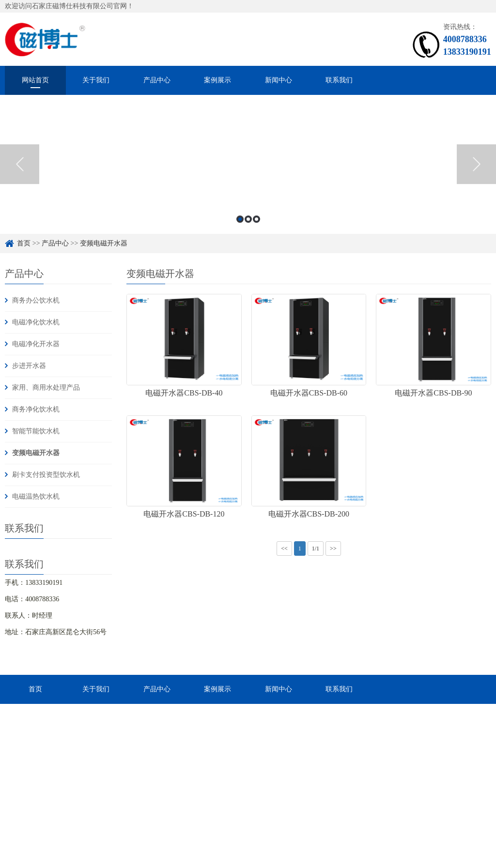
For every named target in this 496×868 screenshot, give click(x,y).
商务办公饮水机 (36, 300)
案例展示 (217, 80)
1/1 (316, 548)
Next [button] (476, 175)
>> (333, 548)
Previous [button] (20, 175)
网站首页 (35, 80)
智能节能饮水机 (36, 431)
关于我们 (96, 80)
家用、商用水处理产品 (46, 388)
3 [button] (256, 230)
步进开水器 (29, 366)
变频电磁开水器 (36, 453)
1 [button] (240, 230)
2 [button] (248, 230)
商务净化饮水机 (36, 409)
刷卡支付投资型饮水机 (46, 475)
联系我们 (339, 80)
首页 (35, 689)
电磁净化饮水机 (36, 322)
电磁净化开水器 (36, 344)
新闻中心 (279, 80)
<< (284, 548)
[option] (248, 175)
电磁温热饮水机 (36, 496)
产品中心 (157, 80)
